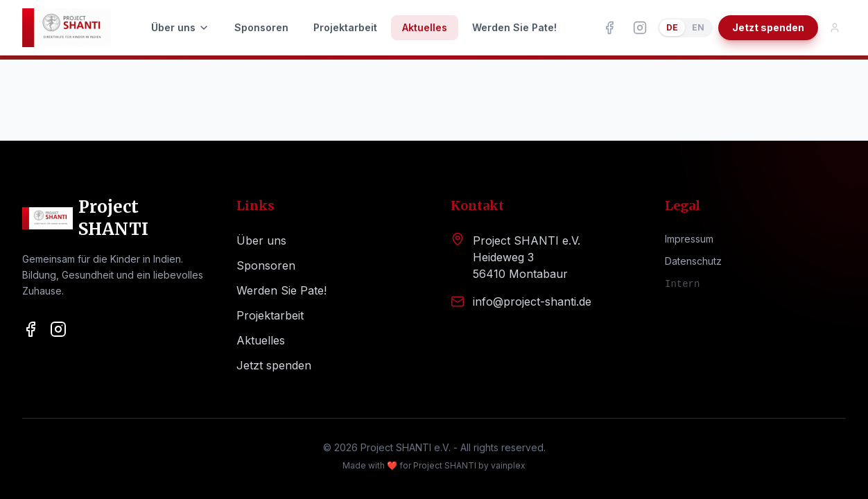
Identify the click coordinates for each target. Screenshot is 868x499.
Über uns (180, 27)
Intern (682, 284)
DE (672, 27)
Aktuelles (425, 27)
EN (698, 27)
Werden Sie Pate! (514, 27)
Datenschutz (693, 261)
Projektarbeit (345, 27)
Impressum (689, 239)
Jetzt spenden (768, 27)
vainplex (508, 465)
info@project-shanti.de (532, 301)
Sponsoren (261, 27)
